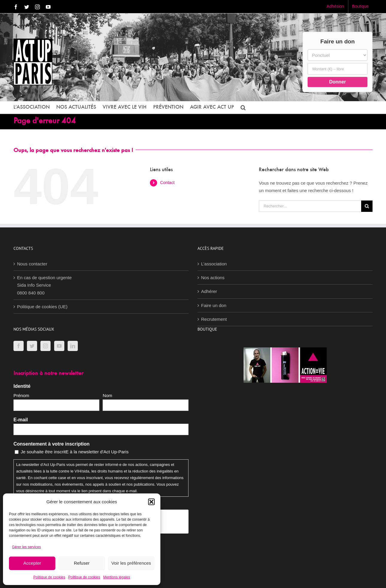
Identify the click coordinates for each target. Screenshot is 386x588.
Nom (107, 395)
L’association (214, 264)
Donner (338, 82)
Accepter (32, 563)
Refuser (82, 563)
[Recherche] (367, 206)
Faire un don (214, 305)
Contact (167, 183)
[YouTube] (59, 346)
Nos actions (213, 278)
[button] (151, 502)
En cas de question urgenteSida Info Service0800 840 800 (44, 285)
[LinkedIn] (73, 346)
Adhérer (209, 291)
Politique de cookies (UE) (42, 307)
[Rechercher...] (310, 206)
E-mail (21, 420)
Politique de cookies (49, 577)
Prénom (21, 395)
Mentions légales (117, 577)
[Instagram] (45, 346)
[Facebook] (19, 346)
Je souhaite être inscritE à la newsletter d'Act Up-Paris (75, 452)
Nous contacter (32, 264)
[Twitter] (32, 346)
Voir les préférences (131, 563)
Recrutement (214, 319)
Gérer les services (26, 547)
